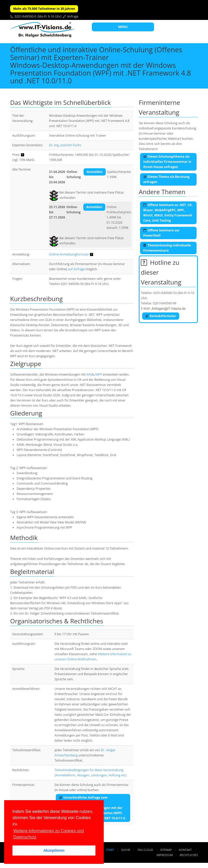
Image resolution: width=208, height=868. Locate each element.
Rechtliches (189, 855)
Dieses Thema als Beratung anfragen (166, 179)
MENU (123, 27)
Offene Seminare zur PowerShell (161, 233)
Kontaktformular (161, 316)
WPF (99, 374)
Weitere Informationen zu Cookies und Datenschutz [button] (48, 834)
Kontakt (185, 850)
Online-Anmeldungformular (69, 254)
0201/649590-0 (25, 16)
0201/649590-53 (165, 293)
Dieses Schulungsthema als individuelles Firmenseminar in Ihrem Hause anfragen (167, 162)
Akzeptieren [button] (54, 850)
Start (110, 850)
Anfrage (73, 16)
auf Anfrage (76, 269)
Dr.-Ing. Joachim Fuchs (65, 145)
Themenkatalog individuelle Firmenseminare (167, 248)
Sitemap (166, 850)
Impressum (164, 855)
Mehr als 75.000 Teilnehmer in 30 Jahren (44, 9)
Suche (126, 850)
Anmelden (95, 172)
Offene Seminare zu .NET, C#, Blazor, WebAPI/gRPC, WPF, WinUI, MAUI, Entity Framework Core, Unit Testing (168, 213)
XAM (90, 374)
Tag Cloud (145, 850)
